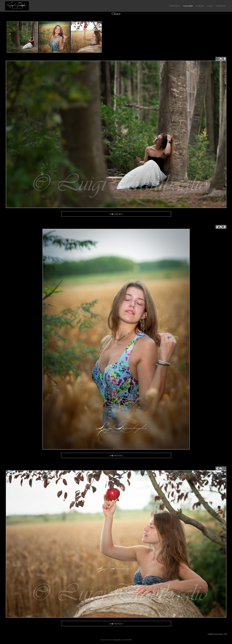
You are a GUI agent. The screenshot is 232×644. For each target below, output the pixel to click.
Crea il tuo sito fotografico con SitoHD (116, 640)
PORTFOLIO (175, 6)
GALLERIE (188, 6)
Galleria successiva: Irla (218, 634)
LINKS (210, 6)
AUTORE (200, 6)
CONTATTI (221, 6)
